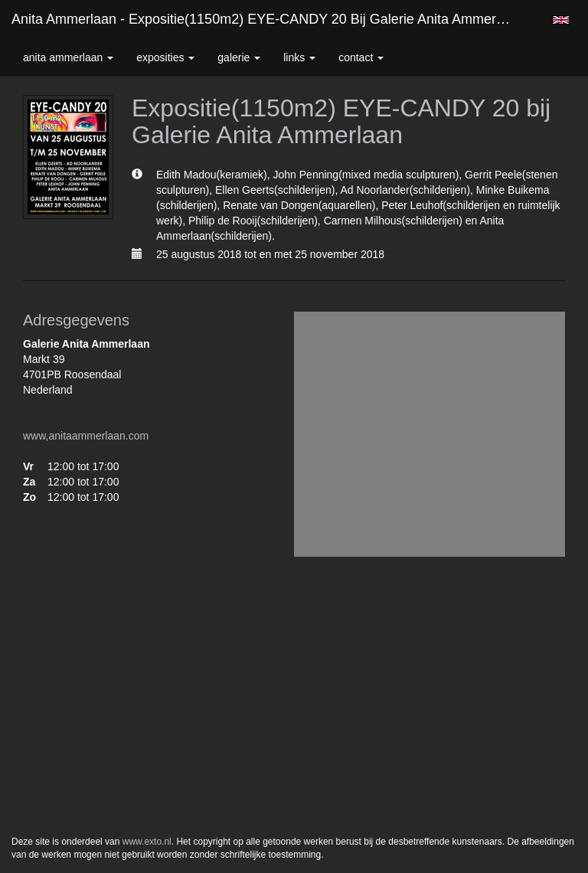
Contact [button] (361, 57)
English (561, 20)
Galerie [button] (239, 57)
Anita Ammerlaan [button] (68, 57)
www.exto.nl (147, 842)
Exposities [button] (165, 57)
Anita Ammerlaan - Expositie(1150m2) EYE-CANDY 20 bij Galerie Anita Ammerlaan (267, 19)
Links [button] (299, 57)
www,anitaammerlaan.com (86, 436)
